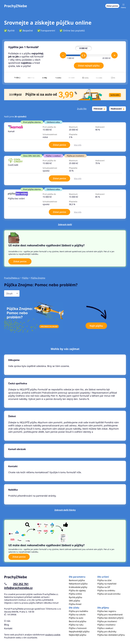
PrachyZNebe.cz (12, 278)
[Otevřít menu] (123, 6)
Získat (59, 145)
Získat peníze (112, 6)
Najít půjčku (96, 326)
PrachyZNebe (16, 6)
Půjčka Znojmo (38, 278)
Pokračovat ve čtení (65, 365)
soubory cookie (53, 635)
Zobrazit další (65, 224)
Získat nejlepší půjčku (89, 66)
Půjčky (25, 278)
